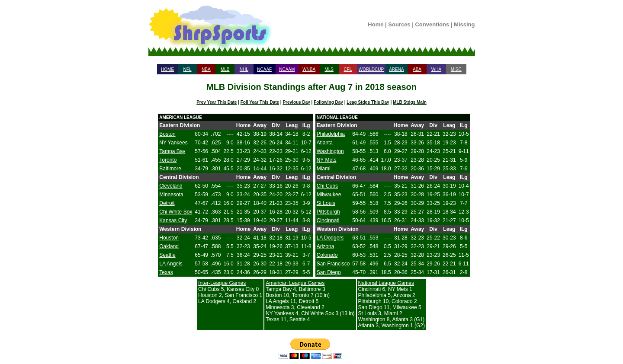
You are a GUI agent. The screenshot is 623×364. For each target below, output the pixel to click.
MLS (329, 69)
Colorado (327, 255)
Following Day (328, 102)
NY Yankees (173, 143)
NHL (244, 69)
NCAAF (264, 69)
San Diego (329, 272)
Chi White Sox (176, 212)
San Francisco (333, 264)
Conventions (432, 24)
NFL (188, 69)
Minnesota (171, 195)
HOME (167, 69)
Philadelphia (331, 134)
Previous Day (296, 102)
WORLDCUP (371, 69)
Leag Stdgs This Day (368, 102)
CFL (348, 69)
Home (376, 24)
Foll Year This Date (260, 102)
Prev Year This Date (217, 102)
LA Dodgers (330, 238)
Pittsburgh (328, 212)
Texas (166, 272)
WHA (436, 69)
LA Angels (171, 264)
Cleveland (171, 186)
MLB (225, 69)
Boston (167, 134)
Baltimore (170, 169)
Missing (464, 24)
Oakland (169, 246)
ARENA (396, 69)
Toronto (168, 160)
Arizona (326, 246)
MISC (456, 69)
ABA (417, 69)
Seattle (167, 255)
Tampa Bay (172, 151)
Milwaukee (329, 195)
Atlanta (325, 143)
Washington (330, 151)
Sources (399, 24)
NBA (206, 69)
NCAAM (287, 69)
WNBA (309, 69)
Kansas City (173, 220)
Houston (169, 238)
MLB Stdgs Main (410, 102)
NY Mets (327, 160)
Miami (324, 169)
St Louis (326, 203)
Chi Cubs (327, 186)
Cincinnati (328, 220)
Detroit (167, 203)
